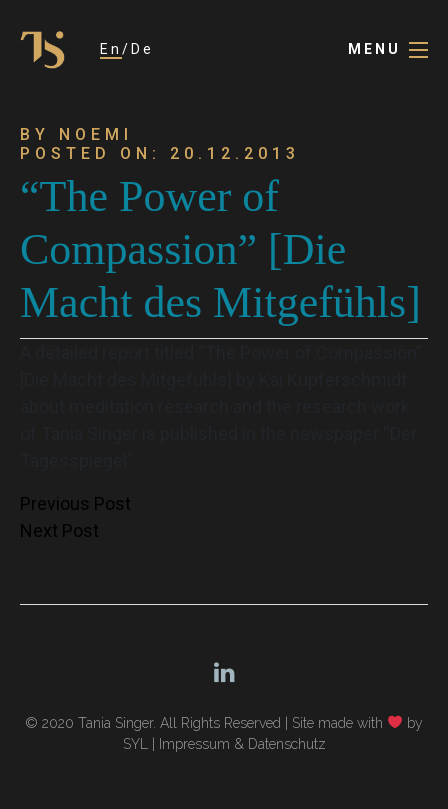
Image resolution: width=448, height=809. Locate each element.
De (142, 49)
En (111, 49)
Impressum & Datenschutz (242, 744)
